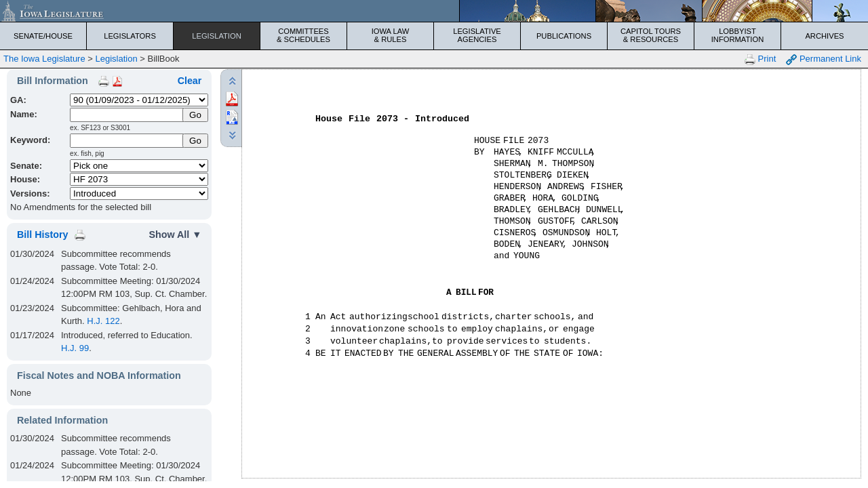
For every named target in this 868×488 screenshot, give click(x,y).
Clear (190, 81)
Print (760, 59)
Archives (824, 36)
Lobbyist (737, 35)
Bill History (42, 235)
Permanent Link (824, 59)
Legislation (217, 36)
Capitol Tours (651, 35)
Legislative (477, 35)
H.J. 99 (75, 348)
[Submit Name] (196, 115)
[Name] (127, 115)
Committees (303, 35)
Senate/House (43, 36)
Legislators (130, 36)
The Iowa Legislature (44, 59)
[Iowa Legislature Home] (434, 11)
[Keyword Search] (127, 141)
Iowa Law (390, 35)
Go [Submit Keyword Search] (195, 141)
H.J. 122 (103, 321)
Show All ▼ (175, 235)
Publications (564, 36)
